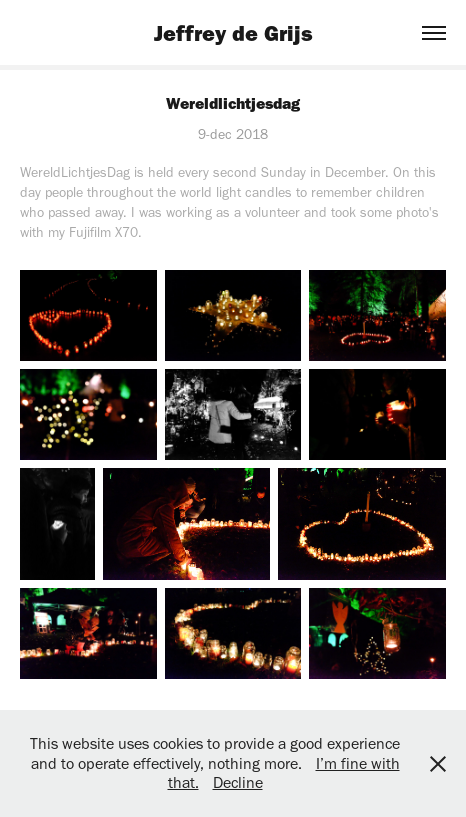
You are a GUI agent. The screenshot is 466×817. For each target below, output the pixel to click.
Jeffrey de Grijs (233, 33)
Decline (238, 782)
